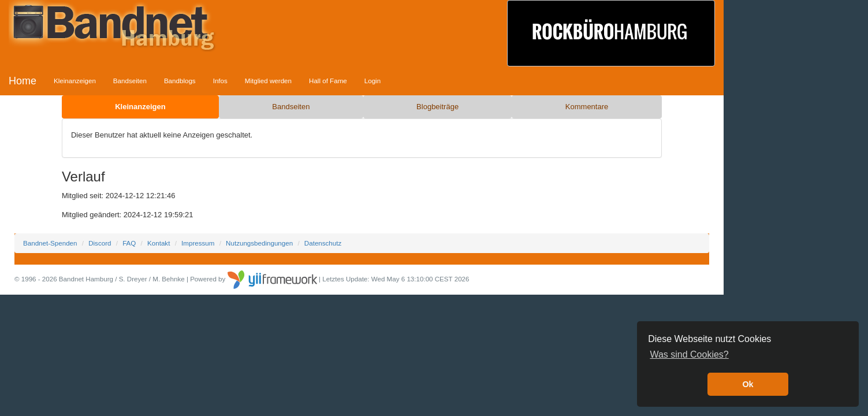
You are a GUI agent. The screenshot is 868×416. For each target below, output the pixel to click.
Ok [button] (748, 384)
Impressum (198, 243)
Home (23, 81)
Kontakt (159, 243)
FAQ (129, 243)
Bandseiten (130, 81)
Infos (220, 81)
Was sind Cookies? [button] (689, 354)
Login (372, 81)
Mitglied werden (268, 81)
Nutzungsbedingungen (259, 243)
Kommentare (587, 107)
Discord (100, 243)
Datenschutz (323, 243)
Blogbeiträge (437, 107)
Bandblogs (180, 81)
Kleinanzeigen (75, 81)
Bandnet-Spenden (50, 243)
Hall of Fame (328, 81)
